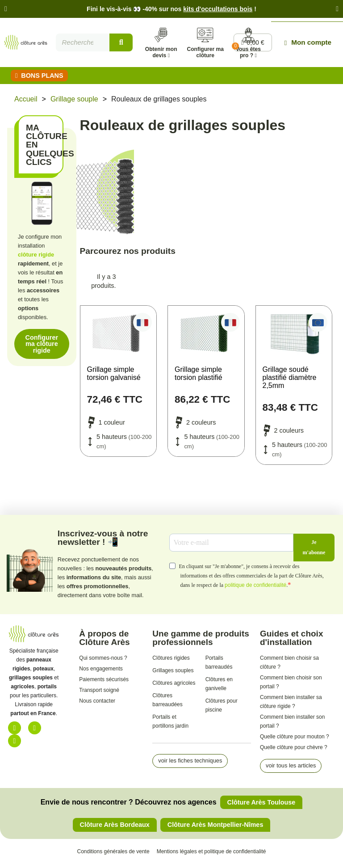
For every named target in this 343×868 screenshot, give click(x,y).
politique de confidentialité (255, 589)
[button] (6, 9)
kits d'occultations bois (218, 9)
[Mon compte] (309, 44)
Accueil (26, 103)
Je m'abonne (314, 551)
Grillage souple (74, 103)
